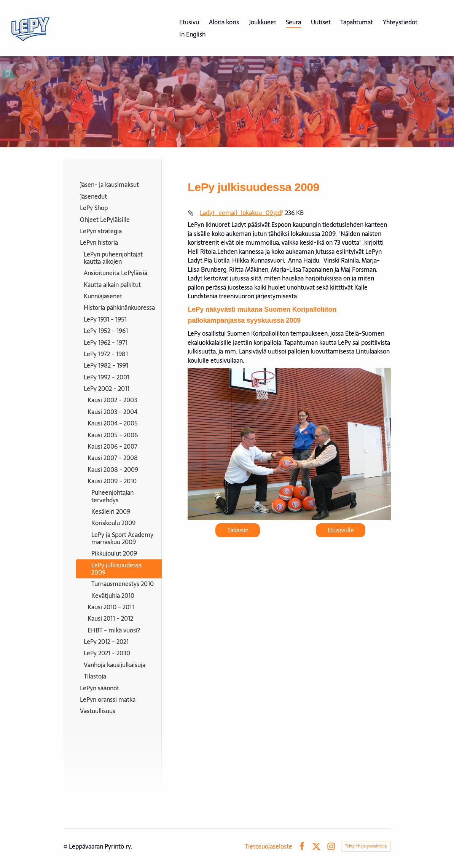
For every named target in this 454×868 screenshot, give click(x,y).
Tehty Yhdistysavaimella (366, 846)
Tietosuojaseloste (268, 846)
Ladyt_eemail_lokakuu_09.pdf (241, 213)
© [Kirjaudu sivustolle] (66, 846)
